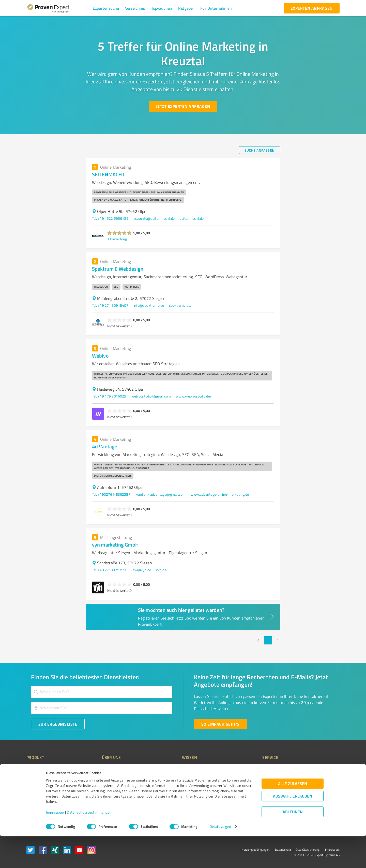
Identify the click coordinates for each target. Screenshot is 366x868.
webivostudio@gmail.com (151, 396)
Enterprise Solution (41, 795)
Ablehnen (293, 844)
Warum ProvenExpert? (109, 768)
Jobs (96, 795)
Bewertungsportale (178, 786)
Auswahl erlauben (293, 828)
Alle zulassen (293, 815)
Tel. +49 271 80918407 (110, 305)
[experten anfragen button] (312, 8)
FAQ (166, 777)
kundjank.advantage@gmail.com (161, 494)
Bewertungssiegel (40, 768)
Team (96, 786)
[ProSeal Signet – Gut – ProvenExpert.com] (321, 778)
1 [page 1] (268, 640)
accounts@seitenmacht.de (154, 218)
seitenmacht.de (192, 218)
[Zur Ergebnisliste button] (58, 724)
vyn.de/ (162, 570)
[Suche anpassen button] (260, 150)
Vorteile (32, 786)
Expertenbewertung (249, 795)
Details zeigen (220, 858)
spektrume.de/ (180, 305)
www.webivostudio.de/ (194, 396)
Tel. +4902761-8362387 (111, 494)
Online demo (243, 786)
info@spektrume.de (149, 305)
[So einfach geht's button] (220, 724)
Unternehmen (103, 777)
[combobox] (102, 692)
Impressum (55, 844)
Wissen (169, 768)
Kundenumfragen (40, 777)
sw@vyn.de (142, 570)
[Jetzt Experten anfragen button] (183, 106)
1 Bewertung (117, 239)
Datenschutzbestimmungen (89, 844)
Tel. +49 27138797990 (110, 570)
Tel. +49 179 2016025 (109, 396)
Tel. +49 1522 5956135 (110, 218)
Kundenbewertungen (179, 795)
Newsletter (242, 777)
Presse (239, 768)
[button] (106, 8)
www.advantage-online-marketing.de (220, 494)
